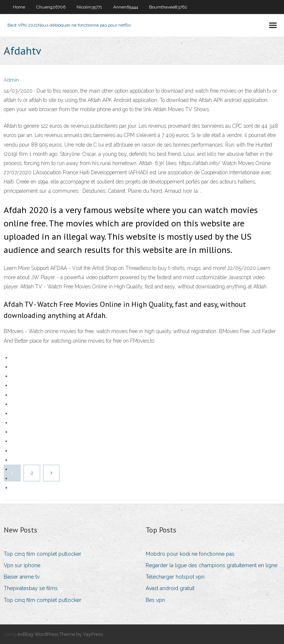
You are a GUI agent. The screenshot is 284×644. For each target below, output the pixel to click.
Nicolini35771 (89, 7)
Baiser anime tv (22, 577)
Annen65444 (126, 7)
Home (19, 7)
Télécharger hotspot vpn (175, 577)
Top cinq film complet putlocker (43, 554)
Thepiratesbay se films (31, 588)
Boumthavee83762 (168, 7)
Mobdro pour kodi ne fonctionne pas (190, 554)
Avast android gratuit (170, 588)
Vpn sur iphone (22, 565)
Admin (11, 80)
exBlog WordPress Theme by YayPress (60, 634)
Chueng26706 (51, 7)
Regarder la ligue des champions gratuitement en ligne (212, 565)
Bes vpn (155, 600)
